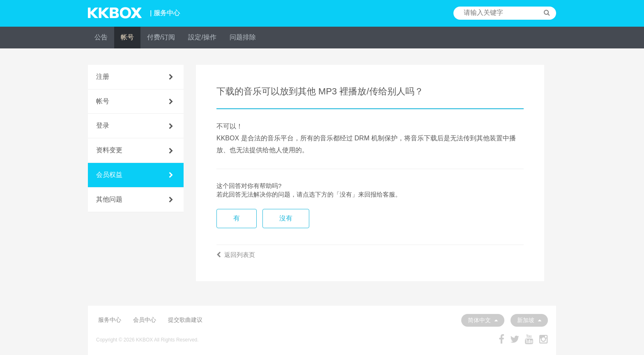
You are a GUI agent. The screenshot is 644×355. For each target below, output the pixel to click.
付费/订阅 (161, 37)
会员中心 (145, 320)
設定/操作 (202, 37)
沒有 (286, 218)
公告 (101, 37)
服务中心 (110, 320)
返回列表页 (236, 255)
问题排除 (243, 37)
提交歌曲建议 (185, 320)
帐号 (127, 37)
